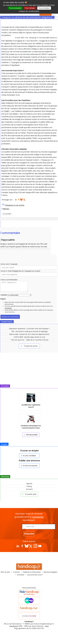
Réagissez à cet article (15, 205)
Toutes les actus (29, 346)
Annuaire (29, 489)
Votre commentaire (9, 280)
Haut (47, 626)
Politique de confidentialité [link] (29, 11)
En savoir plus (29, 494)
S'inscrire (29, 534)
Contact (16, 572)
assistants (8, 308)
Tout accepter (15, 8)
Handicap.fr (14, 626)
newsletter (38, 517)
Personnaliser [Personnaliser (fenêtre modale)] (44, 8)
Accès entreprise (29, 466)
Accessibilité (7, 214)
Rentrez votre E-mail (13, 527)
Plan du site (5, 572)
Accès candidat (28, 456)
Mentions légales (50, 572)
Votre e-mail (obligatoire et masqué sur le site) (20, 271)
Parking (29, 486)
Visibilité (4, 295)
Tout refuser (30, 8)
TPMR (6, 111)
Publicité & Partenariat (32, 572)
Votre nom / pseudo (9, 264)
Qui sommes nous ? (35, 575)
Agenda (29, 484)
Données (21, 575)
